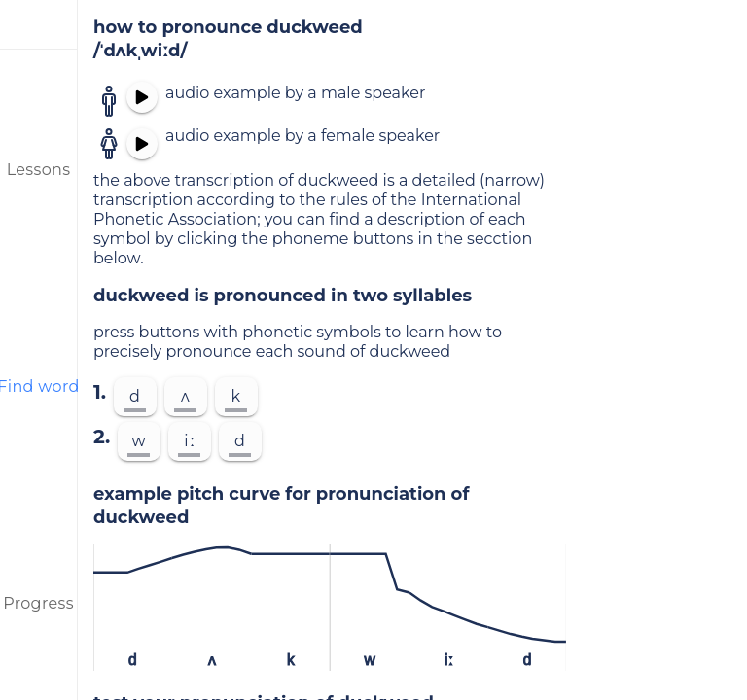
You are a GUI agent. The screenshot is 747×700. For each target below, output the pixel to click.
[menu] (39, 24)
